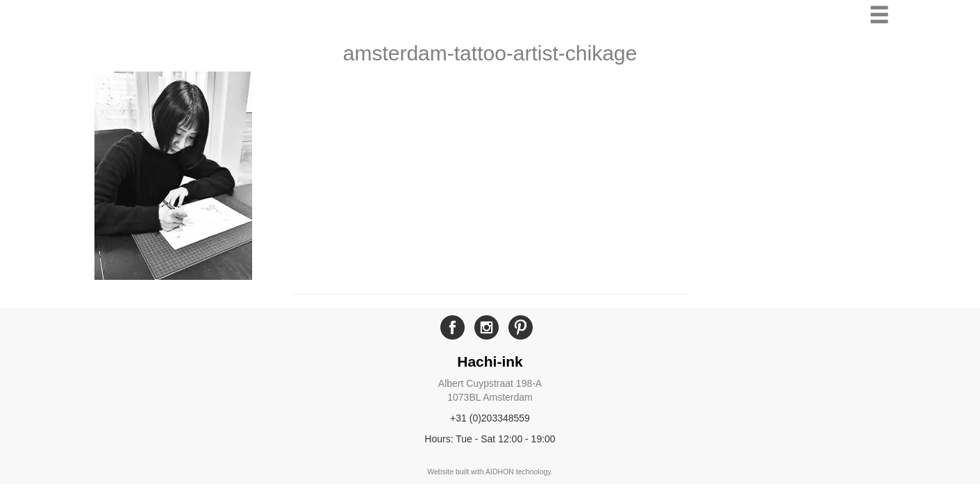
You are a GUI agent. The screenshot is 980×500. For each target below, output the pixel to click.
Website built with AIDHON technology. (490, 472)
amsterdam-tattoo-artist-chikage (490, 53)
